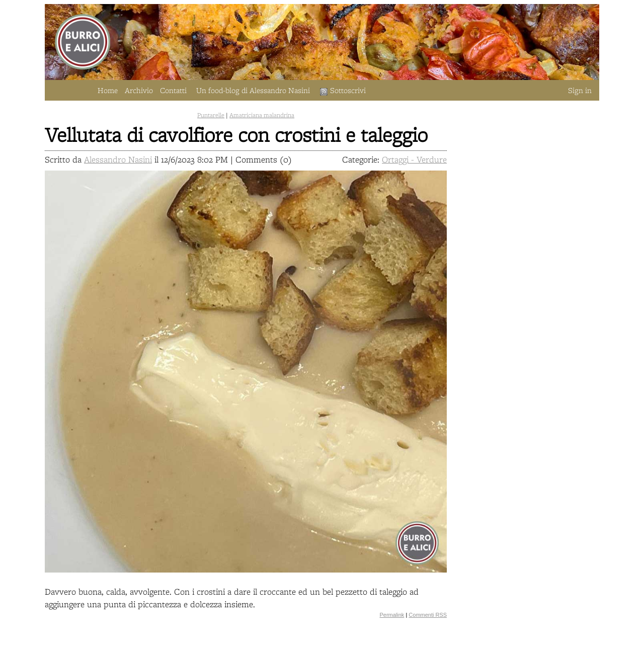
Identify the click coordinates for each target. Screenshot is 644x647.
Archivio (139, 90)
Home (108, 90)
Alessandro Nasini (118, 159)
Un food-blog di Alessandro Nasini (253, 90)
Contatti (173, 90)
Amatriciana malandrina (262, 115)
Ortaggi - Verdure (414, 159)
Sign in (580, 90)
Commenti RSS (428, 615)
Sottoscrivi (343, 90)
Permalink (392, 615)
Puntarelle (211, 115)
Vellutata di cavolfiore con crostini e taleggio (236, 135)
